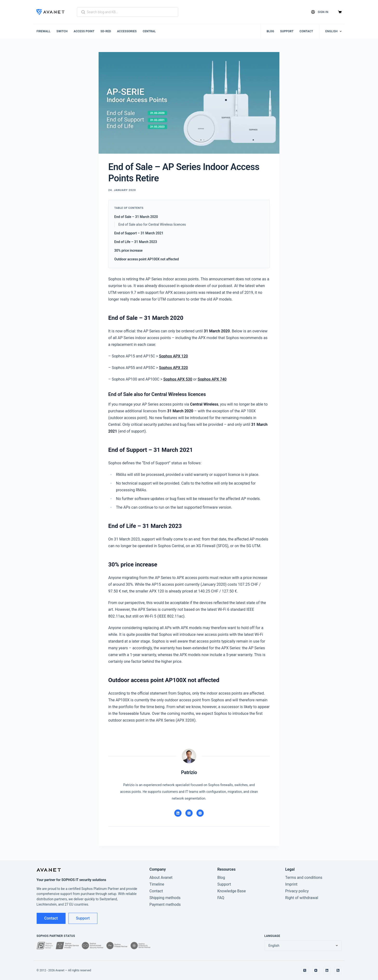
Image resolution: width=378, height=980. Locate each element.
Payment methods (165, 904)
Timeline (157, 884)
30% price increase (128, 250)
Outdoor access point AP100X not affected (147, 259)
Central (149, 31)
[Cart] (340, 12)
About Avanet (161, 878)
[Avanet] (50, 12)
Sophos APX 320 (174, 368)
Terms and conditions (304, 878)
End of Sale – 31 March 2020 (136, 217)
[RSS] (338, 970)
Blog (270, 31)
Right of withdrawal (302, 898)
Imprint (291, 884)
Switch (62, 31)
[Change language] (334, 31)
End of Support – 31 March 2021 (139, 233)
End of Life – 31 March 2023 (136, 242)
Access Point (84, 31)
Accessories (127, 31)
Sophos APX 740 (212, 379)
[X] (189, 813)
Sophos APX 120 (174, 356)
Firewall (44, 31)
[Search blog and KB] (128, 12)
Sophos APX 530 (178, 379)
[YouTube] (200, 813)
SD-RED (106, 31)
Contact (306, 31)
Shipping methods (165, 898)
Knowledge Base (231, 891)
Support (287, 31)
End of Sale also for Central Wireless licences (152, 224)
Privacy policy (297, 891)
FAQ (221, 898)
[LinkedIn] (178, 813)
